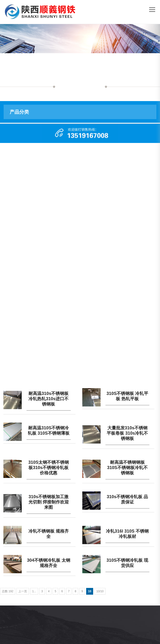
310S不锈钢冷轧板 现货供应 (127, 563)
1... (34, 591)
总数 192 (8, 591)
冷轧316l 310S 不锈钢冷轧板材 (127, 534)
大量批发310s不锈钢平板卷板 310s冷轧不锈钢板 (127, 433)
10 (90, 591)
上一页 (23, 591)
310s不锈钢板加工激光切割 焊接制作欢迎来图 (49, 502)
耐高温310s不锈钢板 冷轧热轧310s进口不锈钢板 (49, 399)
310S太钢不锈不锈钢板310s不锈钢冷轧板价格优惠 (49, 468)
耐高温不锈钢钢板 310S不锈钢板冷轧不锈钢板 (127, 468)
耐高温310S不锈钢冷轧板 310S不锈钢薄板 (49, 431)
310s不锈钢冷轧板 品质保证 (127, 499)
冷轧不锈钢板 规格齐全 (49, 534)
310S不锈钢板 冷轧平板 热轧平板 (127, 396)
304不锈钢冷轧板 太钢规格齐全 (49, 563)
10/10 (100, 591)
